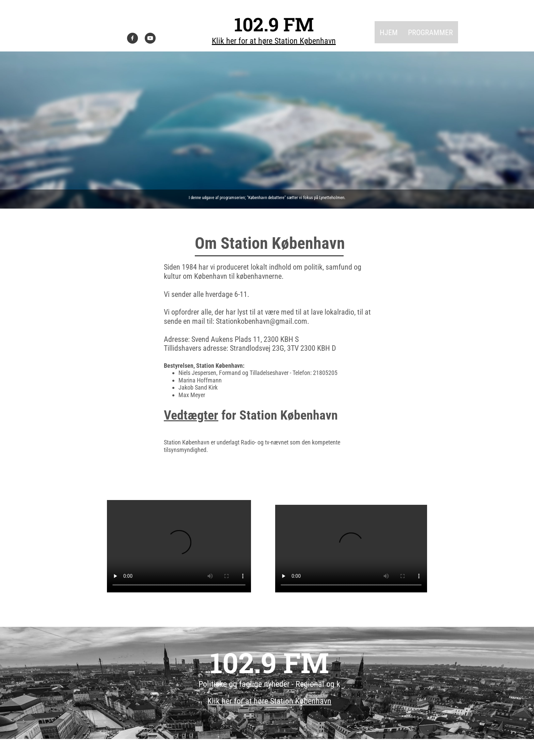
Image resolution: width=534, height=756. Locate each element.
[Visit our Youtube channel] (150, 38)
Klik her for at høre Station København (274, 41)
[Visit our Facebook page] (132, 38)
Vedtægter (191, 415)
